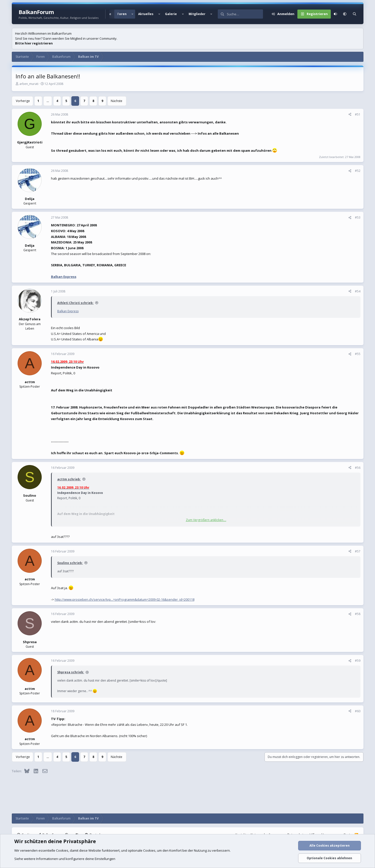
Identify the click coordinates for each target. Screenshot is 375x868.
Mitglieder (197, 14)
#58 (358, 614)
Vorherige (23, 101)
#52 (358, 171)
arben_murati (29, 84)
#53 (358, 217)
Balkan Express (64, 277)
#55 (358, 354)
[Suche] (245, 14)
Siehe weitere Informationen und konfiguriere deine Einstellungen (65, 859)
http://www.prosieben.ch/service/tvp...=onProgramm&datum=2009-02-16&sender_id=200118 (125, 599)
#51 (358, 114)
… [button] (48, 101)
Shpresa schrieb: (71, 672)
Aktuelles (146, 14)
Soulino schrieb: (70, 563)
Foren (122, 14)
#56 (358, 468)
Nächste (117, 101)
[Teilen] (350, 115)
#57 (358, 551)
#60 (358, 711)
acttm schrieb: (69, 479)
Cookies (62, 850)
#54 (358, 291)
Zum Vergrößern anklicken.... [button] (206, 520)
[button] (132, 14)
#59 (358, 661)
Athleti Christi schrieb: (75, 303)
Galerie (171, 14)
